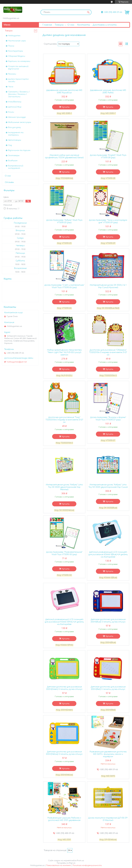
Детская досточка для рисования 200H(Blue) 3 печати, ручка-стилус (108, 621)
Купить (66, 107)
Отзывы (9, 182)
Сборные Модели (17, 56)
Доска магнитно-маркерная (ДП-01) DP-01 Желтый (108, 819)
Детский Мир (15, 107)
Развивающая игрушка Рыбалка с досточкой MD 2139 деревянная (64, 819)
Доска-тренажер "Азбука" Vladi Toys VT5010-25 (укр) (64, 221)
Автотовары (15, 140)
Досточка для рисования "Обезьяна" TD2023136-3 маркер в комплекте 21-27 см (108, 352)
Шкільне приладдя (17, 117)
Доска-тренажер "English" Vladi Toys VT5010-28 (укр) (108, 156)
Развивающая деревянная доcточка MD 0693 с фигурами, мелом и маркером (108, 754)
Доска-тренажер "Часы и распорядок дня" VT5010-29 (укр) (108, 221)
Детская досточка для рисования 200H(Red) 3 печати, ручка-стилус (108, 688)
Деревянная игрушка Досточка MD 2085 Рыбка (108, 91)
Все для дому (14, 127)
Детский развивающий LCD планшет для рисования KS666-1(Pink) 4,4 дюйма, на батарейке (64, 622)
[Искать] (88, 12)
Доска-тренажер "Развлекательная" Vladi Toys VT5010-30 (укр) (64, 553)
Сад (10, 145)
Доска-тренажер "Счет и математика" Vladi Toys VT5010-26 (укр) (64, 286)
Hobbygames (14, 36)
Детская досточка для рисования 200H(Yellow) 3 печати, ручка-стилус (64, 753)
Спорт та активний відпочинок (18, 68)
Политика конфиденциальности (87, 865)
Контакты (84, 25)
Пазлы (11, 46)
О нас (71, 25)
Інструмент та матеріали (16, 134)
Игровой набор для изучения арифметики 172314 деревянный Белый (64, 156)
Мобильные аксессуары (20, 122)
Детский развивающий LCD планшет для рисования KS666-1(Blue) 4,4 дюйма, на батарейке (108, 554)
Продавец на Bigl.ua (66, 863)
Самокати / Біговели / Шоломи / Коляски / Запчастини (19, 94)
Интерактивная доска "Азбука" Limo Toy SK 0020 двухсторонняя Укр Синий (108, 486)
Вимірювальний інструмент (16, 167)
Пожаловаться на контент (59, 865)
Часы (11, 87)
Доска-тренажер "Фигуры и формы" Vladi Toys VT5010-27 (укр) (108, 419)
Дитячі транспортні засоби (18, 80)
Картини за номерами (19, 61)
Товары (59, 25)
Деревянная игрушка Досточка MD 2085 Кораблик (64, 91)
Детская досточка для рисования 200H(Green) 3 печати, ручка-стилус (64, 688)
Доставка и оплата (105, 25)
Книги (11, 112)
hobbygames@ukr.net (17, 362)
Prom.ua (80, 861)
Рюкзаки (12, 74)
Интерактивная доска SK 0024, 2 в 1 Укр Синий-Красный (108, 286)
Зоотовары (14, 156)
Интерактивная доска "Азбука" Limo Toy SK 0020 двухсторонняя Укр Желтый (64, 487)
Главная (47, 25)
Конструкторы (16, 51)
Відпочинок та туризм (19, 150)
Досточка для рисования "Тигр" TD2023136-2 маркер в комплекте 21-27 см (64, 420)
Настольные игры (17, 41)
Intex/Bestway (15, 102)
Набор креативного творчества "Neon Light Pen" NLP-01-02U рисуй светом (64, 352)
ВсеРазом (13, 161)
